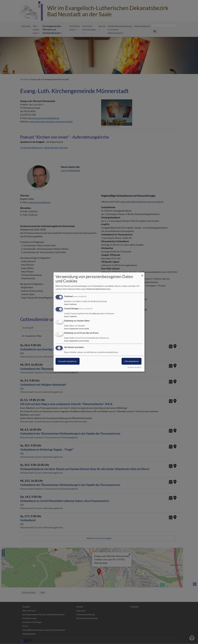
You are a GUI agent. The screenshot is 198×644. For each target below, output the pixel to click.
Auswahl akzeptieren (68, 361)
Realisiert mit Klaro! (134, 367)
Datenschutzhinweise (96, 289)
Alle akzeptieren (132, 361)
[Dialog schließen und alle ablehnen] (142, 274)
